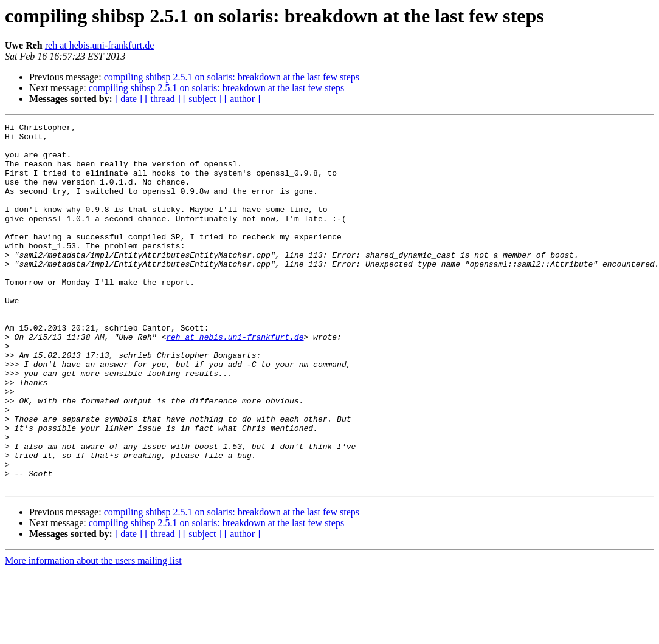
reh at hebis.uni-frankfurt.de (99, 45)
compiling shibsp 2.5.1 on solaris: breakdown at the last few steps (232, 77)
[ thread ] (163, 99)
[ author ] (243, 99)
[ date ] (129, 99)
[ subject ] (202, 99)
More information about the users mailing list (93, 633)
